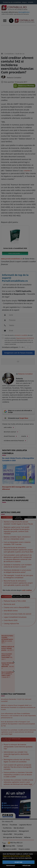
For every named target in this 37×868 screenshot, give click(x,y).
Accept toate (19, 862)
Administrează (11, 865)
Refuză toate (26, 865)
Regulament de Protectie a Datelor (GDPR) (16, 856)
